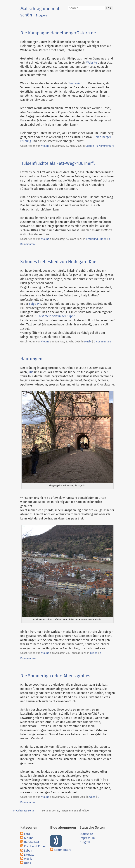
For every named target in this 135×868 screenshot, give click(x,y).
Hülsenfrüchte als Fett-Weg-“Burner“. (58, 164)
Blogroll (85, 842)
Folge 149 (35, 304)
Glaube (90, 146)
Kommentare (63, 850)
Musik (88, 342)
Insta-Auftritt (78, 83)
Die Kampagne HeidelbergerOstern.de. (59, 33)
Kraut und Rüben (96, 239)
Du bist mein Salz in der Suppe (55, 316)
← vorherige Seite (23, 811)
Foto (27, 834)
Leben (94, 653)
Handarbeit (32, 842)
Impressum (87, 838)
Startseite (86, 834)
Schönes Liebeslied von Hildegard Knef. (59, 262)
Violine (45, 146)
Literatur (30, 855)
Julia (30, 372)
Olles (92, 797)
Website (92, 63)
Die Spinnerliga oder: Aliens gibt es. (56, 676)
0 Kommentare (105, 146)
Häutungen (31, 359)
